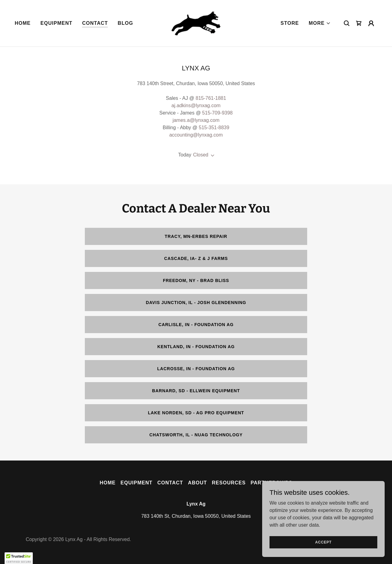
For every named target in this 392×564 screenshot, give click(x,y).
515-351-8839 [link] (214, 128)
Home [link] (23, 23)
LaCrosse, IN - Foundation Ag (196, 369)
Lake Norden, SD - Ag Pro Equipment (196, 413)
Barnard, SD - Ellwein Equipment (196, 391)
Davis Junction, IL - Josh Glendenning (196, 303)
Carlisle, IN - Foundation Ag (196, 325)
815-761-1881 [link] (211, 98)
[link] (196, 23)
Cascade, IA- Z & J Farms (196, 258)
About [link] (198, 483)
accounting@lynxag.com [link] (196, 135)
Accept (323, 542)
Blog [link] (125, 23)
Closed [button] (201, 155)
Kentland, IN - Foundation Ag (196, 347)
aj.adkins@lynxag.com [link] (196, 105)
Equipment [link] (56, 23)
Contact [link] (95, 23)
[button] (320, 23)
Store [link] (290, 23)
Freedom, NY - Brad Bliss (196, 280)
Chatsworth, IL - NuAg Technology (196, 435)
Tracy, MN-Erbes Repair (196, 236)
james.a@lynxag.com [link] (196, 120)
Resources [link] (229, 483)
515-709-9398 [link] (217, 113)
